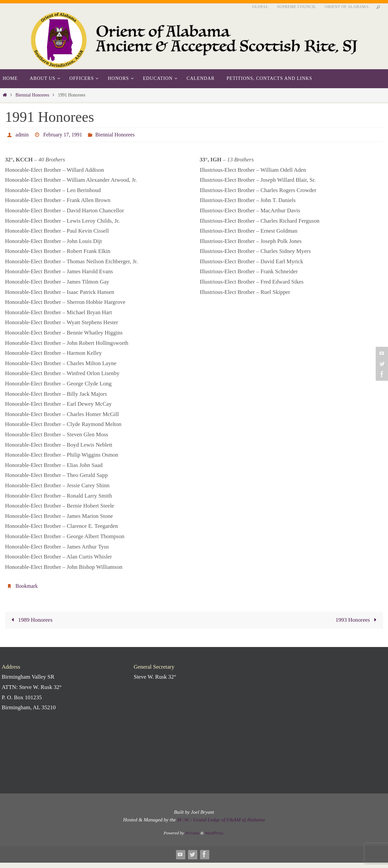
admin (22, 135)
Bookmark (27, 586)
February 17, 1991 (63, 135)
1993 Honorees (357, 620)
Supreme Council (296, 7)
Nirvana (192, 833)
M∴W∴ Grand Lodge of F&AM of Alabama (221, 820)
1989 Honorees (30, 620)
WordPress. (214, 833)
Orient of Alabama (347, 7)
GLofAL (260, 7)
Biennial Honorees (32, 95)
